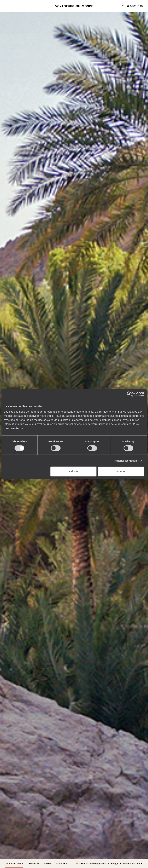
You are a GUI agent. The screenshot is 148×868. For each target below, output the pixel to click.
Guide (48, 863)
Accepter (121, 471)
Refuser (73, 471)
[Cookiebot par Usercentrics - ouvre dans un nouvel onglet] (129, 394)
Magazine (62, 863)
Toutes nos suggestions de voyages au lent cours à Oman (109, 864)
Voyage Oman (14, 863)
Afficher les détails (126, 461)
